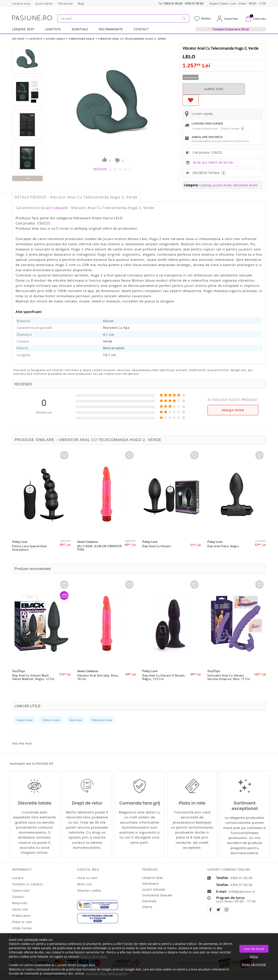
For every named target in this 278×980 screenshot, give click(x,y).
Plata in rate (22, 922)
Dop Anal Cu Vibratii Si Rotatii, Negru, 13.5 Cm (164, 677)
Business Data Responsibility (107, 973)
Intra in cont (87, 878)
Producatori (22, 916)
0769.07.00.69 (194, 4)
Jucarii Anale (56, 39)
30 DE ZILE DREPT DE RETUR (213, 163)
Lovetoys (35, 39)
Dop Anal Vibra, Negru (223, 546)
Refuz (254, 956)
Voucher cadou (89, 891)
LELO (189, 57)
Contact (141, 29)
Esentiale (80, 29)
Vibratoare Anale (82, 39)
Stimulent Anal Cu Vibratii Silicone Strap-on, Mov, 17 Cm (229, 677)
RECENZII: (101, 169)
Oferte (147, 907)
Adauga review (233, 410)
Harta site (20, 909)
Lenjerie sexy (153, 878)
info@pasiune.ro (242, 892)
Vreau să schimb (254, 964)
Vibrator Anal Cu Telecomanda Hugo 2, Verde (132, 39)
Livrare (18, 878)
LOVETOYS (53, 29)
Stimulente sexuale (157, 895)
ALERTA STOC (214, 89)
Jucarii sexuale (54, 208)
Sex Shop (19, 39)
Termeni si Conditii (28, 884)
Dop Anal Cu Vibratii (157, 546)
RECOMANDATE (111, 29)
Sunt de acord (254, 949)
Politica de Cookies (94, 956)
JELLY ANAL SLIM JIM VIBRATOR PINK (100, 548)
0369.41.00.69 (173, 4)
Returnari (20, 903)
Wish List (84, 884)
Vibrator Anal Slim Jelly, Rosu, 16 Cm (98, 677)
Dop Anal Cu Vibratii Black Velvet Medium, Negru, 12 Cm (33, 677)
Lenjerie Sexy (23, 29)
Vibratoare (150, 883)
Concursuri (21, 891)
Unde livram (22, 928)
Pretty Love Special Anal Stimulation (29, 548)
